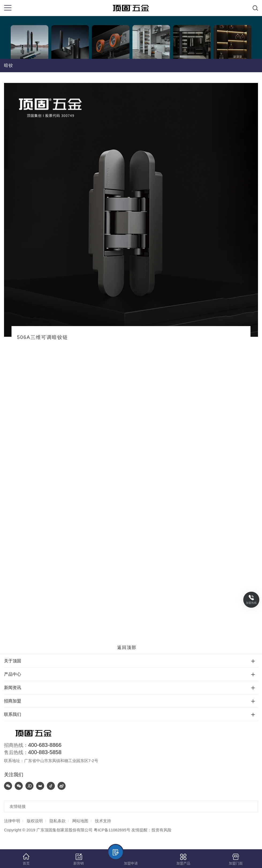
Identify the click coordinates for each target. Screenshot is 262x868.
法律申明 (12, 821)
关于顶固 (13, 661)
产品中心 (13, 674)
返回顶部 (131, 647)
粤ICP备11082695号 (112, 830)
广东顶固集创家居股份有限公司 (64, 830)
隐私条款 (58, 821)
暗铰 (9, 65)
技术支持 (103, 821)
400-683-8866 (45, 745)
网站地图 (80, 821)
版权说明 (35, 821)
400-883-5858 (45, 752)
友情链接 (18, 806)
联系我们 (13, 714)
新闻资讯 (13, 688)
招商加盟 (13, 701)
